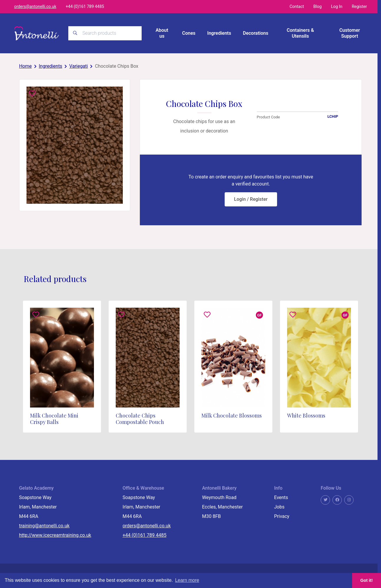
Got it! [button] (367, 580)
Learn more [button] (187, 580)
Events (281, 497)
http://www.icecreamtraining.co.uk (55, 535)
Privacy (282, 516)
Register (359, 6)
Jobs (279, 507)
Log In (337, 6)
